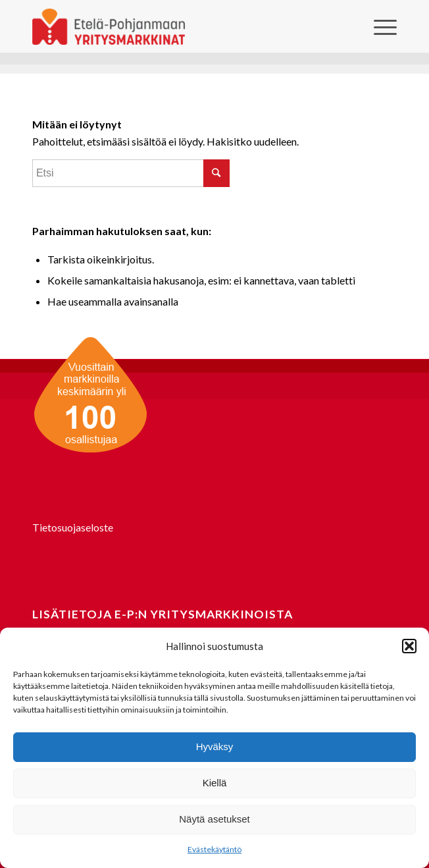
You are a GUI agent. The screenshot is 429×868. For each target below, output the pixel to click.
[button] (409, 646)
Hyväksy (215, 746)
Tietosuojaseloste (73, 527)
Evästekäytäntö (214, 849)
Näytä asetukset (214, 819)
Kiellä (215, 783)
